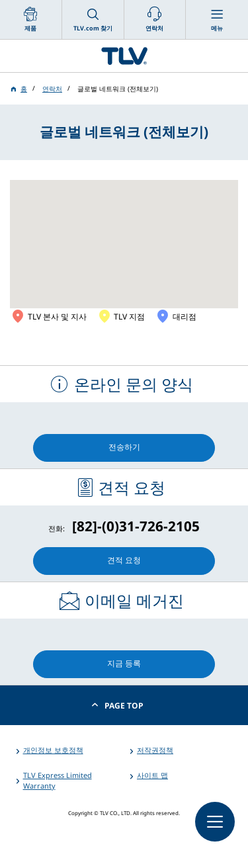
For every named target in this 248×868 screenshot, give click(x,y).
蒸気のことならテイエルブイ (124, 56)
